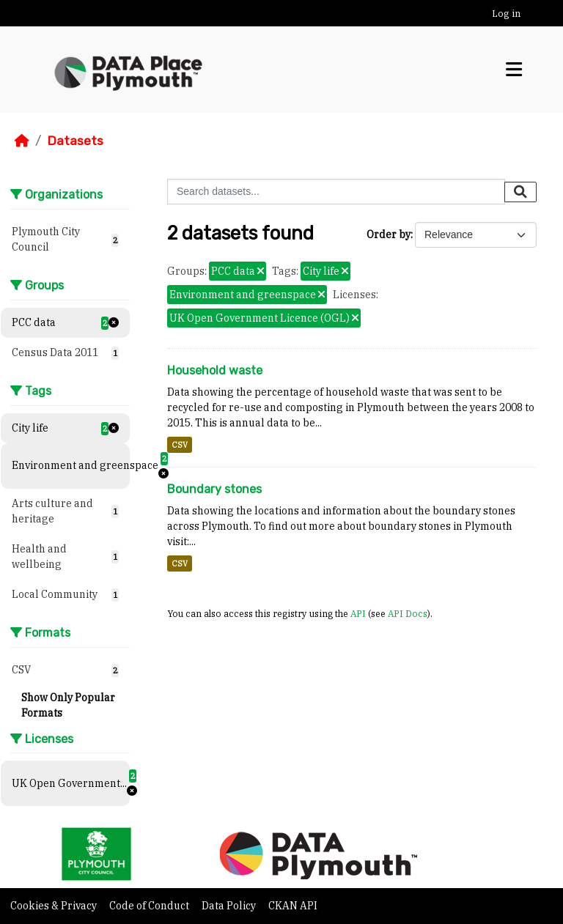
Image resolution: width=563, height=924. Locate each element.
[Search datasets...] (336, 192)
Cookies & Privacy (55, 906)
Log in (506, 14)
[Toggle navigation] (514, 70)
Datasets (75, 141)
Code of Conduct (150, 906)
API (358, 613)
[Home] (22, 141)
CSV (180, 445)
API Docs (408, 613)
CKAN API (293, 906)
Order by (389, 234)
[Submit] (520, 192)
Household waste (215, 370)
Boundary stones (214, 489)
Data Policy (230, 906)
